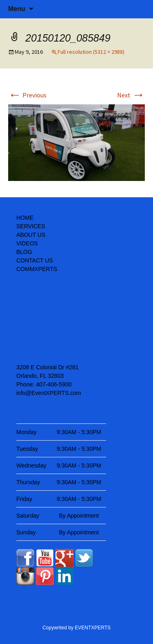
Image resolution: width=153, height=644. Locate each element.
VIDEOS (27, 243)
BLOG (24, 252)
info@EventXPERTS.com (49, 393)
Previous (27, 95)
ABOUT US (31, 235)
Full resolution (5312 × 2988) (91, 52)
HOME (25, 218)
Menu (17, 9)
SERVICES (31, 226)
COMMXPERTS (37, 269)
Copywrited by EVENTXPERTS (76, 628)
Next (131, 95)
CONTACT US (35, 260)
